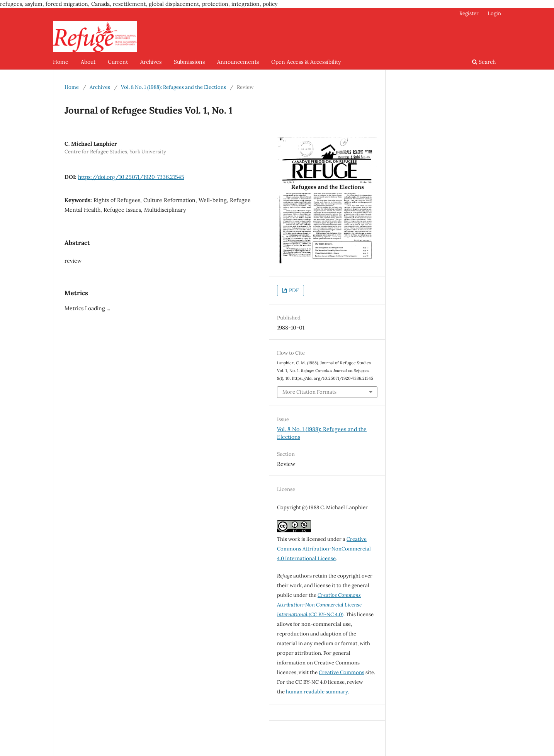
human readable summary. (318, 692)
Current (118, 62)
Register (469, 13)
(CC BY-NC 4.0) (319, 605)
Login (494, 13)
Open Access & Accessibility (306, 62)
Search (484, 62)
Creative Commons (342, 672)
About (88, 62)
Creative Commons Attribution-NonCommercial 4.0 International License (324, 549)
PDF (293, 290)
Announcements (238, 62)
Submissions (189, 62)
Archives (151, 62)
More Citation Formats (309, 392)
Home (61, 62)
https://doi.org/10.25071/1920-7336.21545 (131, 177)
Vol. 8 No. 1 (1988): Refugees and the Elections (173, 87)
